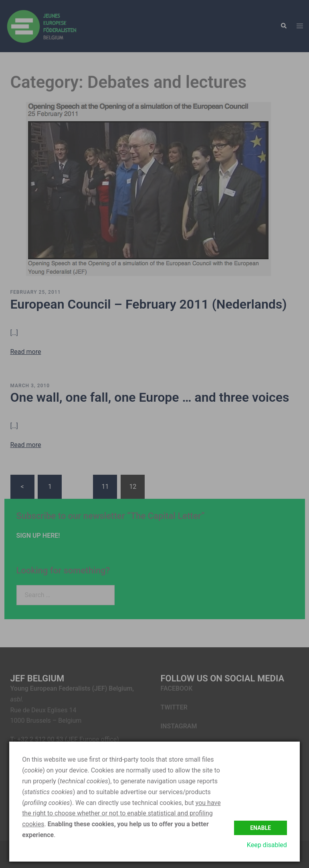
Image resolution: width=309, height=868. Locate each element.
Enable (261, 828)
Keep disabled (267, 845)
